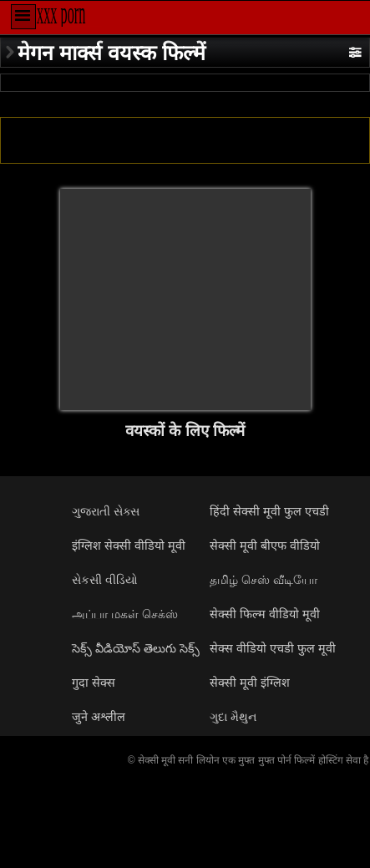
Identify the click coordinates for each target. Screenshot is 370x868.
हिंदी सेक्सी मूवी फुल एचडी (269, 511)
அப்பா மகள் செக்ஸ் (125, 614)
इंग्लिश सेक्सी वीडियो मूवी (129, 546)
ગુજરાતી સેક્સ (106, 511)
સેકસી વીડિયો (105, 580)
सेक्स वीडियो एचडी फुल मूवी (273, 648)
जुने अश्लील (99, 717)
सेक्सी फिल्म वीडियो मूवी (265, 614)
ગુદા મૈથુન (233, 717)
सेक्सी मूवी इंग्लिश (250, 683)
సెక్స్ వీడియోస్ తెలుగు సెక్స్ (136, 648)
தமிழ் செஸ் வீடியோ (264, 580)
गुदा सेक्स (94, 683)
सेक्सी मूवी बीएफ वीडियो (265, 546)
